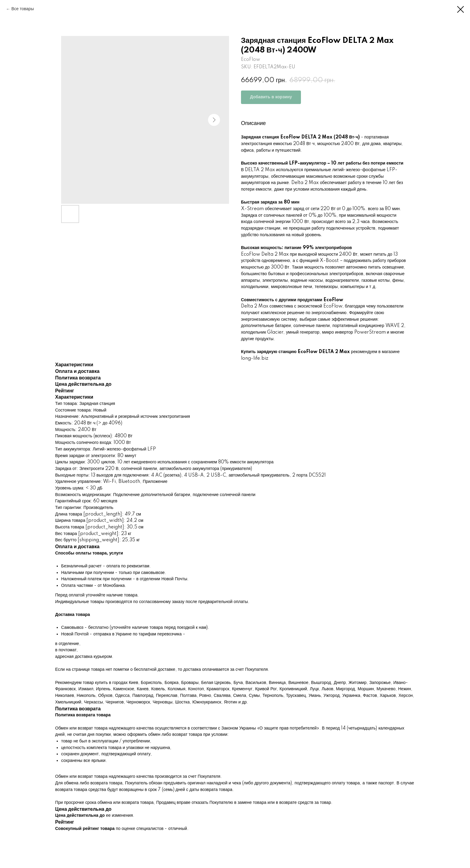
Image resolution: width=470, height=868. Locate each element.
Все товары (23, 9)
